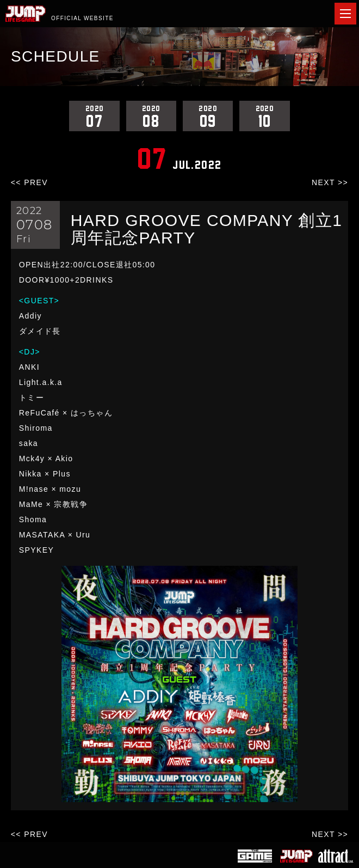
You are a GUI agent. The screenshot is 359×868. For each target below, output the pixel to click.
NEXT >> (330, 182)
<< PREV (29, 182)
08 (151, 116)
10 (264, 116)
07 (94, 116)
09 (208, 116)
